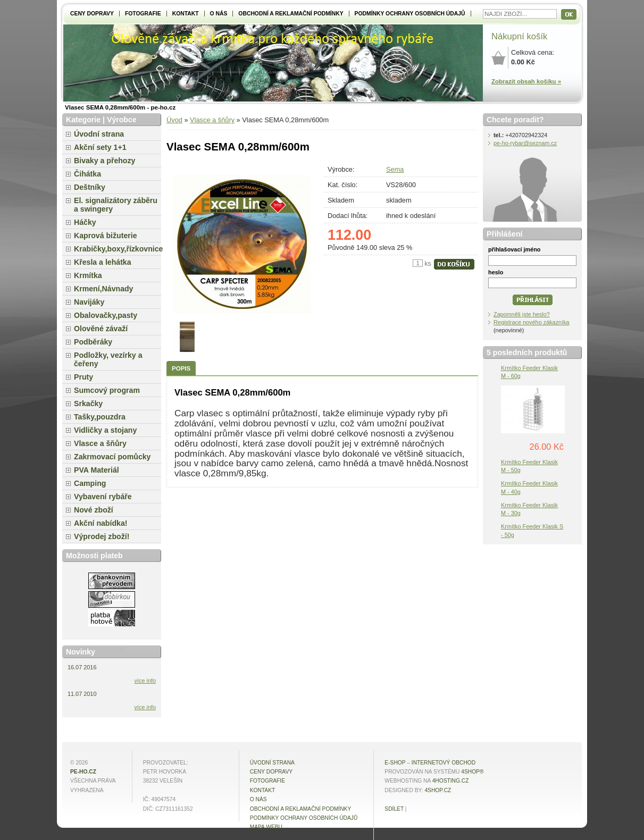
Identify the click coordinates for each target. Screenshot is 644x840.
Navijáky (89, 302)
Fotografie (143, 14)
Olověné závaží (101, 329)
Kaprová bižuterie (106, 236)
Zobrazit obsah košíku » (526, 81)
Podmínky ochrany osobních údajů (410, 14)
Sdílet (394, 809)
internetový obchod (444, 763)
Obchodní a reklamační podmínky (291, 14)
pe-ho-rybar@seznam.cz (525, 143)
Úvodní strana (99, 134)
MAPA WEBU (266, 827)
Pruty (83, 377)
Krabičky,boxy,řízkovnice (118, 249)
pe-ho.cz (83, 772)
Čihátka (87, 174)
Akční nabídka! (101, 523)
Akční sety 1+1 (100, 147)
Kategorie (83, 120)
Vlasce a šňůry (212, 120)
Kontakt (186, 14)
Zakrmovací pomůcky (112, 457)
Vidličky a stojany (105, 430)
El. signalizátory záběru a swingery (116, 205)
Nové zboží (94, 510)
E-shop (395, 763)
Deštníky (90, 187)
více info (145, 681)
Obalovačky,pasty (106, 315)
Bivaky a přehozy (104, 161)
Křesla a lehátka (103, 262)
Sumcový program (107, 390)
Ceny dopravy (92, 14)
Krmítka (88, 275)
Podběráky (93, 342)
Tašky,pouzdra (100, 417)
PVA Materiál (97, 470)
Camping (90, 483)
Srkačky (88, 404)
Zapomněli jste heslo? (522, 314)
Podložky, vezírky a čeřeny (108, 359)
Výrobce (122, 120)
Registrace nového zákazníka (532, 322)
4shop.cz (438, 790)
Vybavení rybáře (103, 497)
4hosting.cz (451, 781)
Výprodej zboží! (102, 536)
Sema (395, 169)
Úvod (174, 120)
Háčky (85, 222)
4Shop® (472, 772)
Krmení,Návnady (103, 289)
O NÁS (219, 14)
